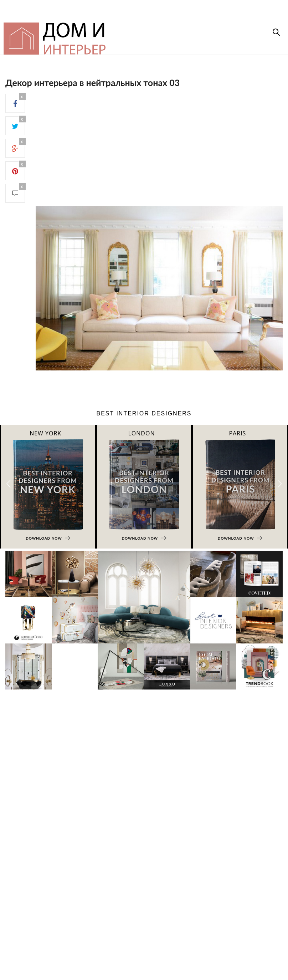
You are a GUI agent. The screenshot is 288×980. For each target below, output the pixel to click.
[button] (280, 484)
